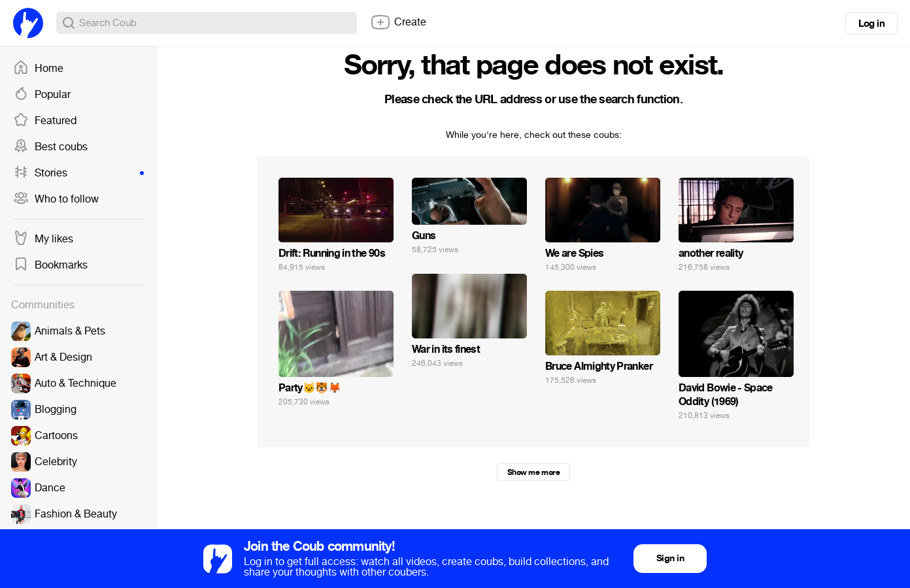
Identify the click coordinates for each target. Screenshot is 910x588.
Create (398, 22)
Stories (78, 173)
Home (38, 69)
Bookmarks (50, 265)
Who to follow (56, 199)
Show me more (533, 472)
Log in (871, 24)
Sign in (670, 558)
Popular (42, 95)
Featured (45, 121)
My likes (43, 239)
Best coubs (50, 147)
